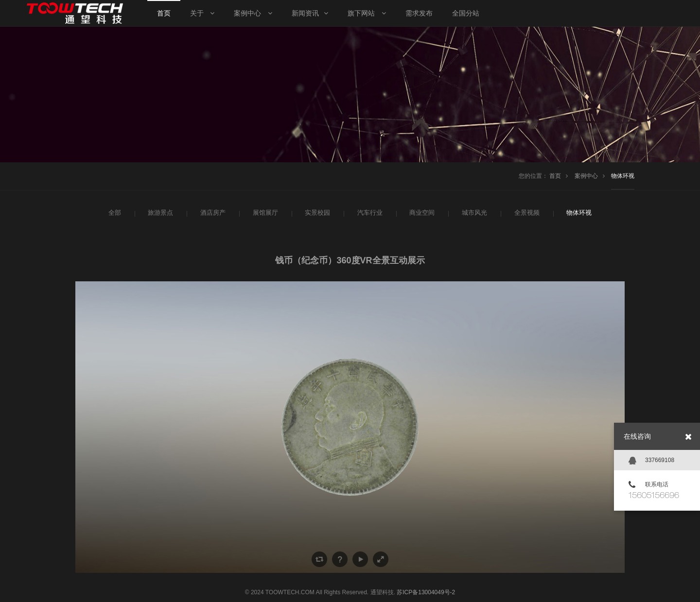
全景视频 (526, 213)
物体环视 (623, 176)
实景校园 (316, 213)
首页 (555, 176)
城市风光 (473, 213)
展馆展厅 (264, 213)
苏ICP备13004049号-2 (426, 592)
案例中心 (586, 176)
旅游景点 (159, 213)
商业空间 (421, 213)
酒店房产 (212, 213)
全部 (114, 213)
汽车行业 (369, 213)
